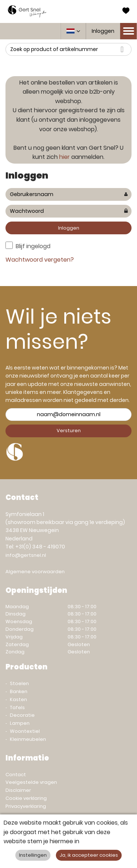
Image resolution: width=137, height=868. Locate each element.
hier (64, 157)
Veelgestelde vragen (31, 782)
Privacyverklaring (26, 806)
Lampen (20, 723)
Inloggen (103, 31)
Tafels (17, 707)
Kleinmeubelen (28, 739)
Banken (19, 691)
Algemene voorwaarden (35, 572)
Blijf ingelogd (33, 246)
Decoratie (22, 715)
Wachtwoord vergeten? (40, 260)
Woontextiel (25, 731)
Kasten (18, 699)
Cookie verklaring (26, 798)
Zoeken (124, 49)
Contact (16, 775)
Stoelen (19, 683)
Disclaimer (18, 790)
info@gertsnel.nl (26, 555)
